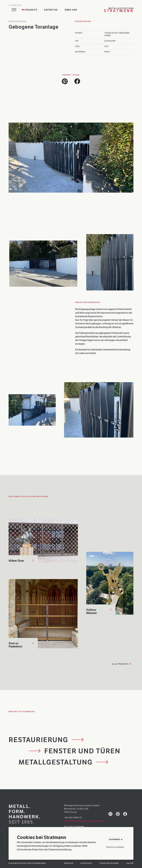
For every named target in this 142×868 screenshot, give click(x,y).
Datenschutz (86, 863)
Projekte (31, 10)
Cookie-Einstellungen (109, 863)
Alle (122, 664)
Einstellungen (115, 847)
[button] (65, 81)
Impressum (69, 863)
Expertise (51, 10)
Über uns (71, 10)
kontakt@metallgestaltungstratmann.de (84, 821)
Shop (130, 863)
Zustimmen (116, 840)
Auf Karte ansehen (76, 827)
